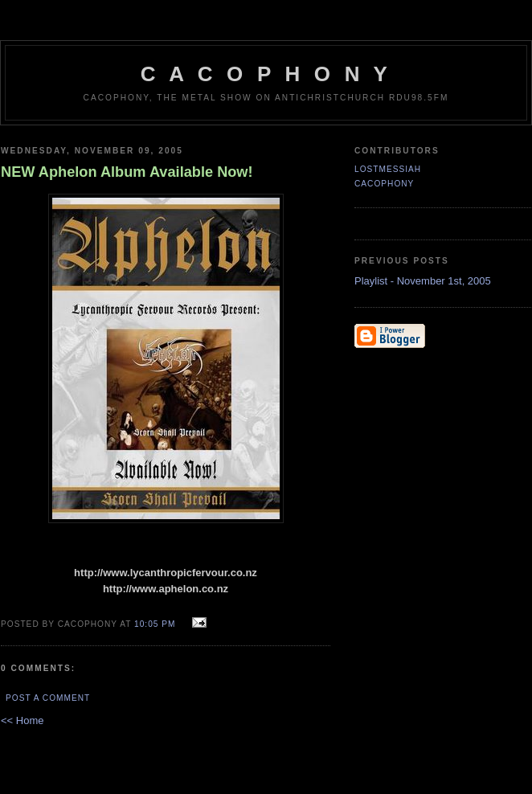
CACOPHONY (384, 184)
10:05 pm (155, 624)
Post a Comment (48, 698)
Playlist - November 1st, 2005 (423, 281)
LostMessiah (388, 169)
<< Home (22, 720)
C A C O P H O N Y (266, 74)
